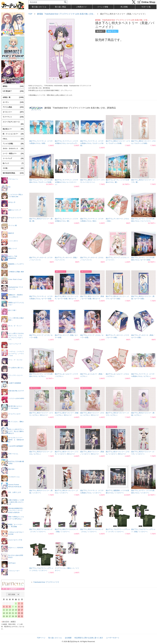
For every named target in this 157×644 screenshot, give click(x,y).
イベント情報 (103, 7)
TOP (30, 14)
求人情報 (124, 7)
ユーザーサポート (113, 638)
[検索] (65, 2)
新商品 (13, 86)
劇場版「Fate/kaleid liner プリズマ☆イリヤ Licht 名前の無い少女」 (66, 14)
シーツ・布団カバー (13, 154)
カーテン (13, 102)
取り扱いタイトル (55, 638)
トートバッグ (13, 158)
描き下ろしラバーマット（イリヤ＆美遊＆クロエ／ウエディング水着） (92, 143)
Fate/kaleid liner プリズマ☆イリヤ (46, 582)
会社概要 (68, 638)
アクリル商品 (13, 107)
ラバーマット (13, 117)
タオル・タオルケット (13, 149)
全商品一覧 (13, 97)
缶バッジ (13, 163)
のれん (13, 139)
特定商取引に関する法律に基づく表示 (89, 638)
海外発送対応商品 (13, 173)
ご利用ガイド (81, 7)
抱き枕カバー (13, 129)
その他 (13, 168)
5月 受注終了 (13, 91)
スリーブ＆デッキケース (13, 123)
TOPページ (41, 638)
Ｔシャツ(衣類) (13, 144)
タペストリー (13, 112)
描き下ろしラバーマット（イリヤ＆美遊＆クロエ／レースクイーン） (66, 182)
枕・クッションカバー (13, 134)
